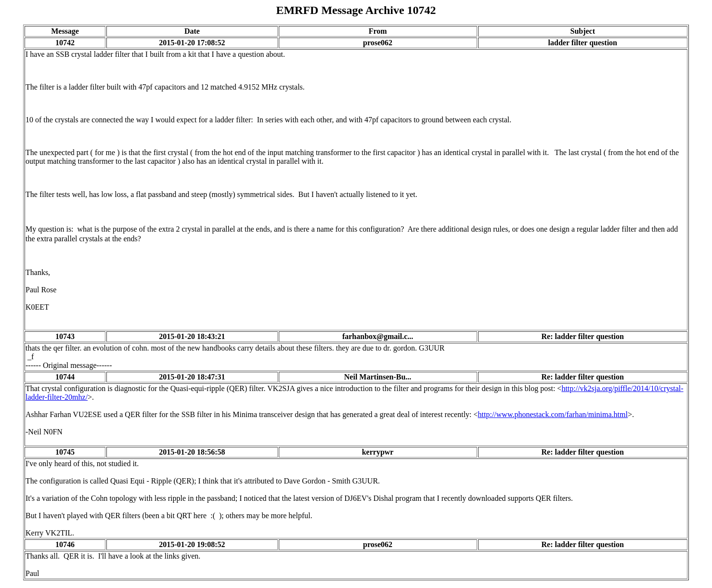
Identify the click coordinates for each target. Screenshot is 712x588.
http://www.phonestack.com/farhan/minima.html (553, 414)
